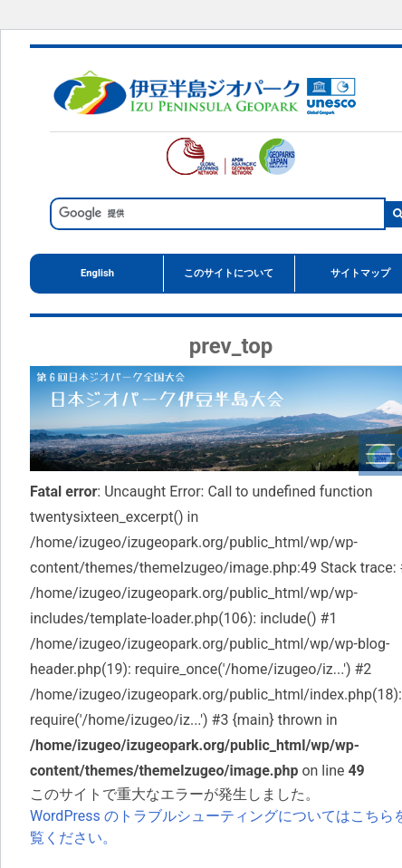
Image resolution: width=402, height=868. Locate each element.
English (97, 273)
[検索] (216, 213)
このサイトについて (229, 273)
